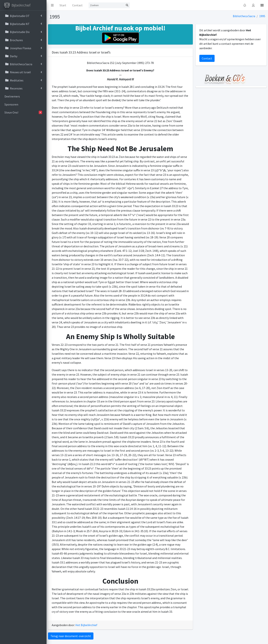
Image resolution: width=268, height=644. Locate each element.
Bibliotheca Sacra (244, 16)
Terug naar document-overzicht (71, 636)
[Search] (106, 5)
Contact (77, 5)
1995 (262, 16)
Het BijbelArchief (86, 625)
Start (63, 5)
